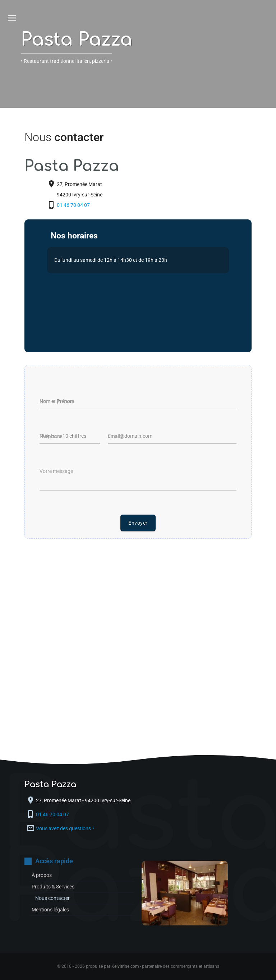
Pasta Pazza (77, 40)
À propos (42, 875)
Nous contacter (52, 898)
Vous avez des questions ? (65, 828)
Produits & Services (53, 887)
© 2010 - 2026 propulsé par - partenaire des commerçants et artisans (138, 966)
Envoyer (138, 523)
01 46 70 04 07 (74, 205)
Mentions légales (50, 910)
